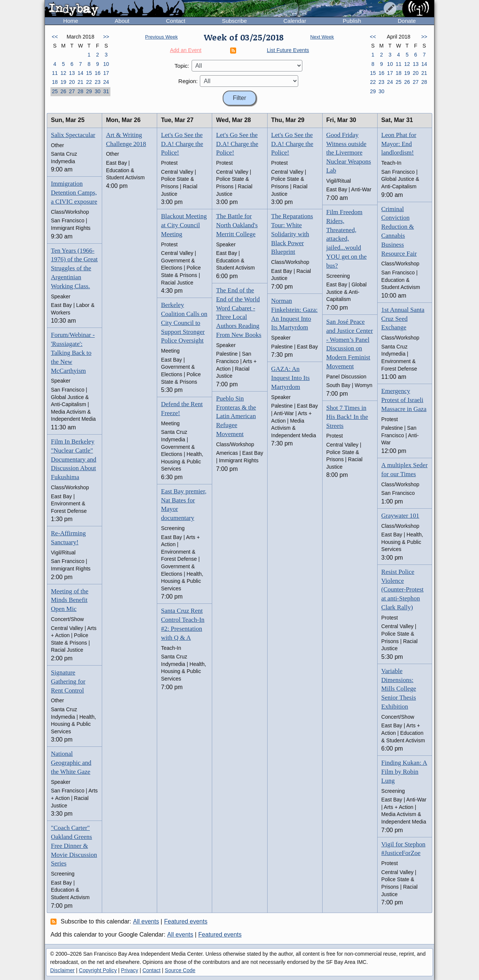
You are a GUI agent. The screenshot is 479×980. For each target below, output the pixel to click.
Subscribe (234, 21)
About (122, 21)
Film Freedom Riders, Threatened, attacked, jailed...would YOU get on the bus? (347, 239)
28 (80, 91)
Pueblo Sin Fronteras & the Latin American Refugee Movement (236, 416)
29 (89, 91)
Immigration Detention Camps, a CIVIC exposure (74, 193)
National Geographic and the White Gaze (71, 763)
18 (55, 82)
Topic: (182, 66)
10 (106, 64)
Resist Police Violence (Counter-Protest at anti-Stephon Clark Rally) (402, 590)
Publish (352, 21)
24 (106, 82)
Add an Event (186, 50)
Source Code (180, 970)
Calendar (295, 21)
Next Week (322, 37)
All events (146, 921)
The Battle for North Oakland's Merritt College (237, 225)
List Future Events (288, 50)
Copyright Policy (98, 970)
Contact (176, 21)
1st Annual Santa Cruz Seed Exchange (403, 319)
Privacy (129, 970)
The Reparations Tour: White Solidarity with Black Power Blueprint (292, 234)
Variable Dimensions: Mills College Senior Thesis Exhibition (399, 689)
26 (63, 91)
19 (63, 82)
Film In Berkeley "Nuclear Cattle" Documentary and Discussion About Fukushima (74, 459)
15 (89, 73)
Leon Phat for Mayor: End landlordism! (399, 144)
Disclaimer (62, 970)
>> (106, 37)
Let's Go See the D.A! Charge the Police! (182, 144)
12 (63, 73)
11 (55, 73)
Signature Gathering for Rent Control (68, 681)
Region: (188, 81)
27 (72, 91)
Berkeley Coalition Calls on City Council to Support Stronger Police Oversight (184, 323)
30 (98, 91)
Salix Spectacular (73, 135)
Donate (407, 21)
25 (55, 91)
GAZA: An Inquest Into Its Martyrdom (291, 378)
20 (72, 82)
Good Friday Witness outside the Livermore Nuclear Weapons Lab (349, 153)
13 (72, 73)
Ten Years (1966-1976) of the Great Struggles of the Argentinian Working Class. (74, 268)
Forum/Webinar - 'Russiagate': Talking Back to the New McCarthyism (73, 353)
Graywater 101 (400, 516)
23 (98, 82)
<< (55, 37)
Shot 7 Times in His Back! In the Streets (347, 417)
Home (71, 21)
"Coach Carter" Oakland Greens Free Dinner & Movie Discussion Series (74, 846)
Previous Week (161, 37)
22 (89, 82)
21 (80, 82)
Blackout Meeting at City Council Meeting (184, 225)
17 (106, 73)
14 (80, 73)
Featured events (186, 921)
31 (106, 91)
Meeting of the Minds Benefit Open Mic (70, 600)
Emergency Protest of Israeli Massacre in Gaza (404, 400)
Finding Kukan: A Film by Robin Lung (404, 772)
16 (98, 73)
